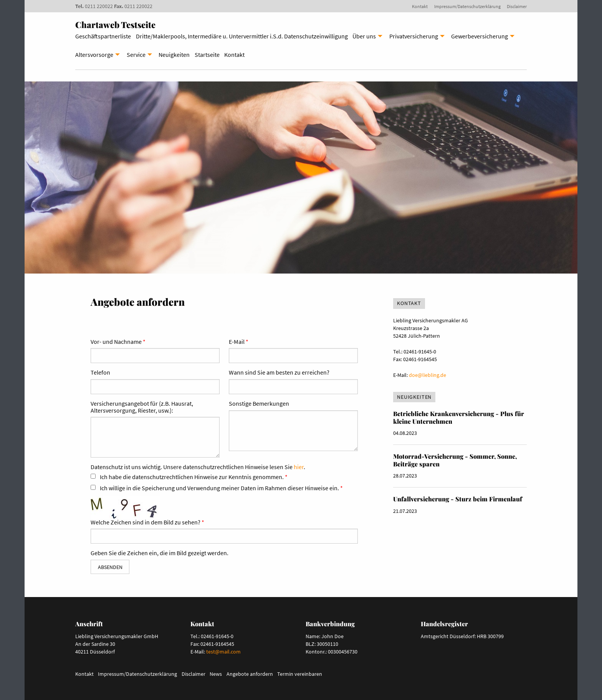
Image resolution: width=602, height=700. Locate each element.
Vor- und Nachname (116, 342)
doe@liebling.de (428, 375)
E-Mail (237, 342)
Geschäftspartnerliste (103, 36)
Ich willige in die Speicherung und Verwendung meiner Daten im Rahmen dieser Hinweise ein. (219, 488)
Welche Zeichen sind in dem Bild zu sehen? (146, 523)
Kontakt (420, 6)
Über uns (364, 36)
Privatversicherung (414, 36)
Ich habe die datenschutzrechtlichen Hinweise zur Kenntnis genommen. (192, 477)
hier (299, 467)
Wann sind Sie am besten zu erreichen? (279, 373)
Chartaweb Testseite (115, 25)
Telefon (100, 373)
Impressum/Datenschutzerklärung (467, 6)
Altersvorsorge (94, 55)
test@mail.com (223, 652)
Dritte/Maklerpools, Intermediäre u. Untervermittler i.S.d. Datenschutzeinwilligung (242, 36)
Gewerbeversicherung (480, 36)
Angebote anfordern (250, 674)
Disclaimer (517, 6)
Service (136, 55)
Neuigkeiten (174, 55)
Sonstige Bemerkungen (259, 404)
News (216, 674)
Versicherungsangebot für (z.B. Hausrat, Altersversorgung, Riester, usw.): (142, 407)
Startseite (207, 55)
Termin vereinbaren (300, 674)
